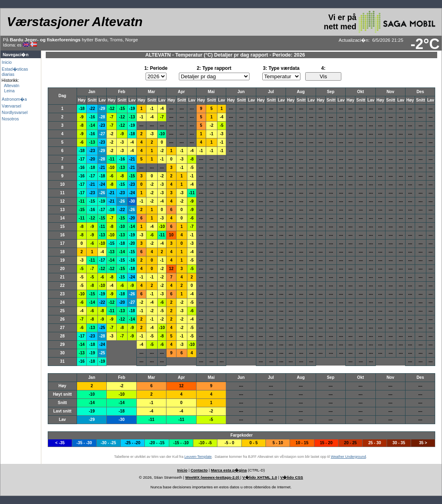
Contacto (199, 470)
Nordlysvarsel (15, 112)
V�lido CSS (292, 477)
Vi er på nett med (379, 22)
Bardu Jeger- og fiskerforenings (45, 40)
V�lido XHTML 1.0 (260, 477)
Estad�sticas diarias (15, 72)
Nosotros (10, 119)
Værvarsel (11, 106)
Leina (8, 91)
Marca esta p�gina (229, 470)
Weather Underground (349, 457)
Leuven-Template (198, 457)
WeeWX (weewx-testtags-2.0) (213, 477)
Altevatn (10, 85)
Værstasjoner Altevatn (75, 22)
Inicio (7, 62)
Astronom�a (14, 99)
